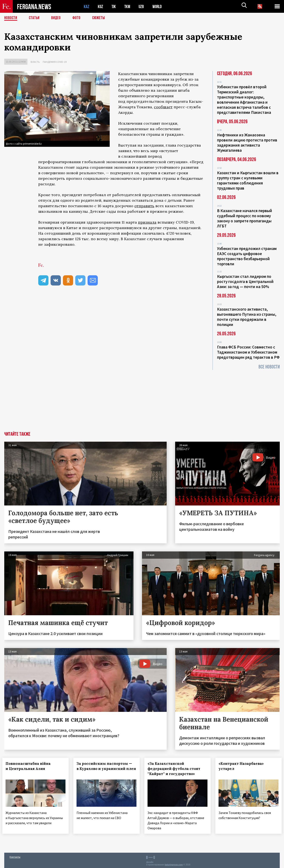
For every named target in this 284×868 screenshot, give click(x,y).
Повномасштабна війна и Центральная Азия (30, 766)
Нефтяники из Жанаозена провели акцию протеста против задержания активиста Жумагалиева (247, 143)
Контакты (15, 856)
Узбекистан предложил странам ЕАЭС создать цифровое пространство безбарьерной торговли (247, 256)
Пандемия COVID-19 (55, 62)
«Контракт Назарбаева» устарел (243, 766)
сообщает (163, 107)
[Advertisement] (142, 400)
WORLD (159, 6)
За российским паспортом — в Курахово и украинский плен (106, 769)
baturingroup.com (174, 863)
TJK (114, 6)
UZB (142, 6)
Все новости (269, 367)
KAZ (87, 6)
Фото (78, 18)
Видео (58, 18)
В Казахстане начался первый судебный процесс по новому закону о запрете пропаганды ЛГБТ (245, 218)
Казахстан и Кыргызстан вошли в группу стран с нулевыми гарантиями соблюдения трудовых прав (248, 180)
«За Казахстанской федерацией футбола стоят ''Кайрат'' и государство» (176, 769)
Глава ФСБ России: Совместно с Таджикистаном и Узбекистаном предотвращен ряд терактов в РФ (248, 352)
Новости (11, 18)
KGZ (101, 6)
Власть (35, 62)
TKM (128, 6)
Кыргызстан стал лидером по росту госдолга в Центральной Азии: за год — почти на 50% (245, 281)
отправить (144, 206)
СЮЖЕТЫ (101, 18)
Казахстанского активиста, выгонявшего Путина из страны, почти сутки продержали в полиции (247, 317)
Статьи (35, 18)
